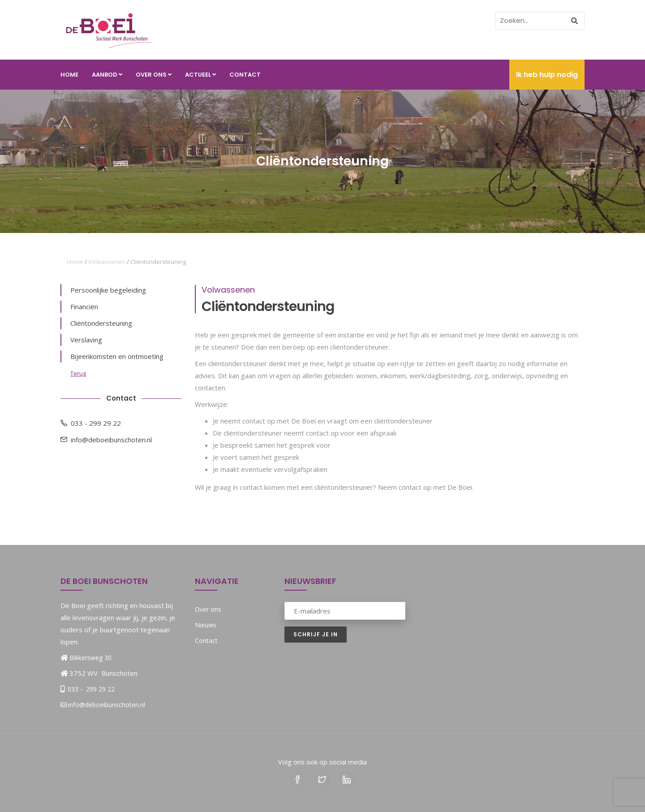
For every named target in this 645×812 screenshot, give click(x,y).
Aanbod (107, 75)
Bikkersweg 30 (90, 658)
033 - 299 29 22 (91, 423)
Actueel (200, 75)
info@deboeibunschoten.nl (106, 440)
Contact (245, 75)
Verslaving (86, 340)
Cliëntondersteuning (101, 323)
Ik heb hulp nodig (547, 75)
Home (69, 75)
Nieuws (206, 625)
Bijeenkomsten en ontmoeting (117, 356)
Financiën (84, 307)
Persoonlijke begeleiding (108, 290)
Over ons (154, 75)
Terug (78, 373)
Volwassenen (107, 262)
